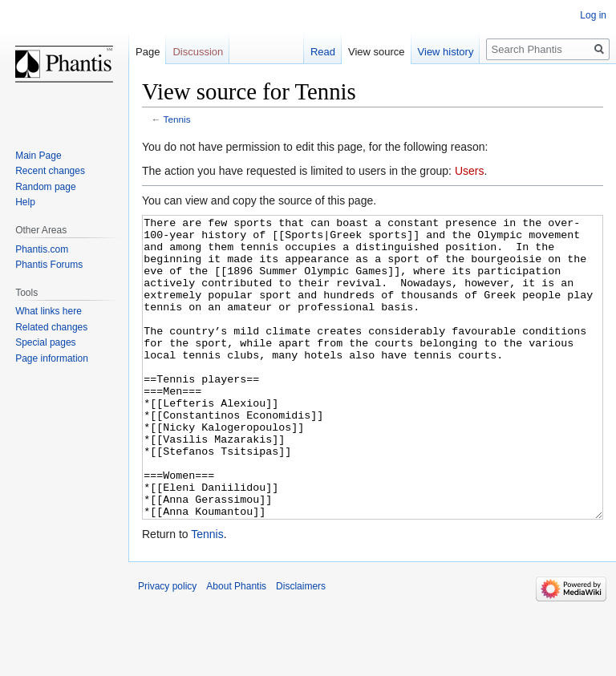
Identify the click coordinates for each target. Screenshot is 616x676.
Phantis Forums (49, 265)
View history (446, 52)
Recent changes (50, 171)
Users (470, 171)
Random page (45, 187)
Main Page (38, 156)
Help (25, 202)
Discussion (198, 52)
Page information (52, 358)
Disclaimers (301, 646)
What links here (49, 311)
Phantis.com (42, 249)
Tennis (177, 119)
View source (377, 52)
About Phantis (236, 646)
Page (148, 52)
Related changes (51, 327)
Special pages (45, 342)
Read (323, 52)
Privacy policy (167, 646)
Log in (593, 15)
